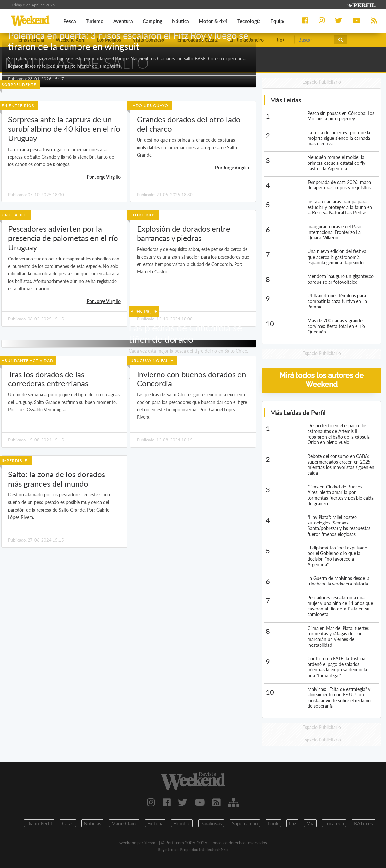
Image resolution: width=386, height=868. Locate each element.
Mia (310, 823)
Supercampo (245, 823)
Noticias (92, 823)
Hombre (182, 823)
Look (273, 823)
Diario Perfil (39, 823)
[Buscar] (314, 40)
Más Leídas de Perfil (298, 412)
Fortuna (155, 823)
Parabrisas (211, 823)
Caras (68, 823)
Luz (292, 823)
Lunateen (334, 823)
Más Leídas (286, 100)
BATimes (363, 823)
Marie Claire (124, 823)
